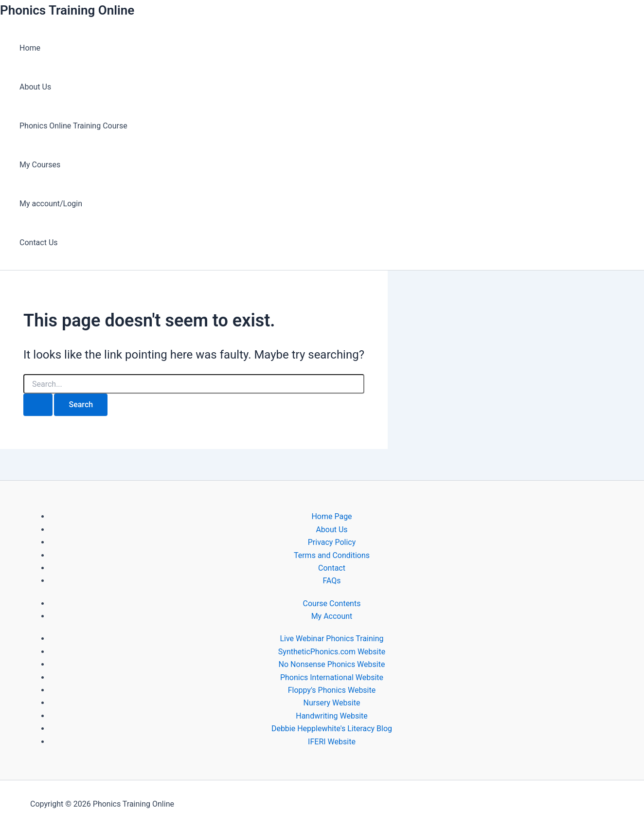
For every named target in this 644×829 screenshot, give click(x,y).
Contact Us (39, 243)
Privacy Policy (332, 542)
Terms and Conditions (332, 555)
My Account (332, 616)
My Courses (40, 165)
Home (30, 48)
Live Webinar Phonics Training (331, 639)
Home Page (331, 516)
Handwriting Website (332, 716)
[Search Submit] (38, 405)
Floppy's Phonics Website (332, 690)
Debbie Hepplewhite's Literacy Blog (332, 729)
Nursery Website (332, 703)
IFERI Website (332, 742)
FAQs (331, 581)
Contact (332, 568)
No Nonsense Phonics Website (332, 664)
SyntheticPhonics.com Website (332, 652)
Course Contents (332, 604)
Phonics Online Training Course (73, 126)
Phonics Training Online (67, 10)
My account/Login (51, 204)
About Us (35, 87)
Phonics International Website (332, 677)
